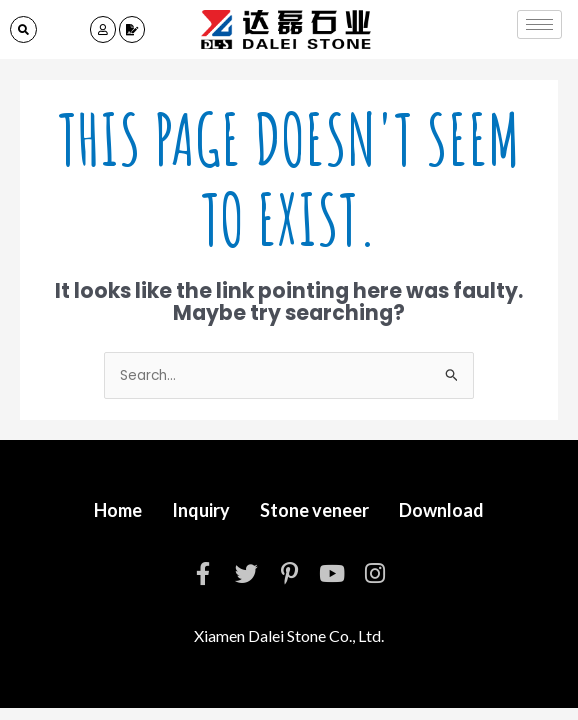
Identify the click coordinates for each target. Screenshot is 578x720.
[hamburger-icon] (539, 24)
